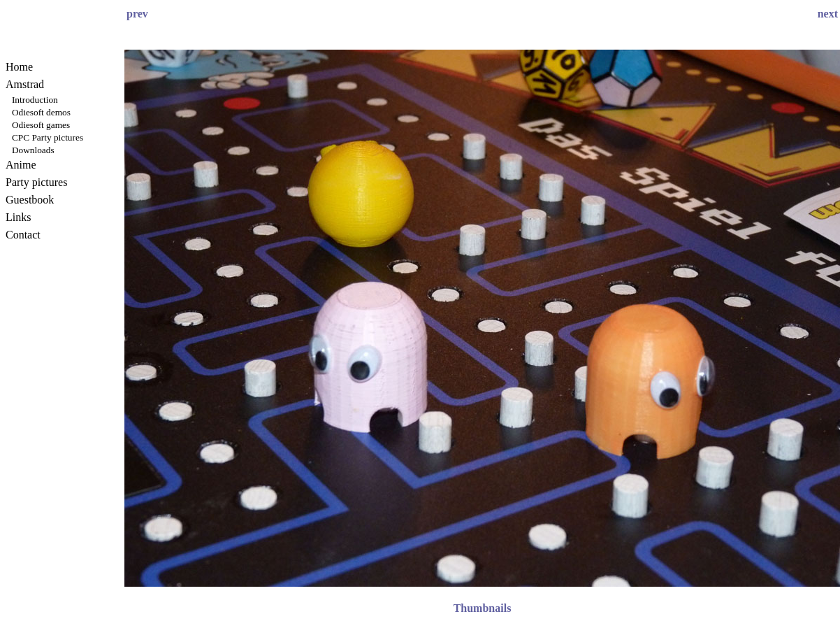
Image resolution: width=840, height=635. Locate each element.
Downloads (33, 150)
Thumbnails (483, 608)
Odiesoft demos (41, 112)
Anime (21, 165)
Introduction (35, 100)
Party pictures (36, 182)
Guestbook (30, 200)
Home (19, 67)
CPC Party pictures (48, 137)
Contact (23, 235)
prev (137, 14)
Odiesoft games (41, 125)
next (828, 14)
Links (18, 217)
